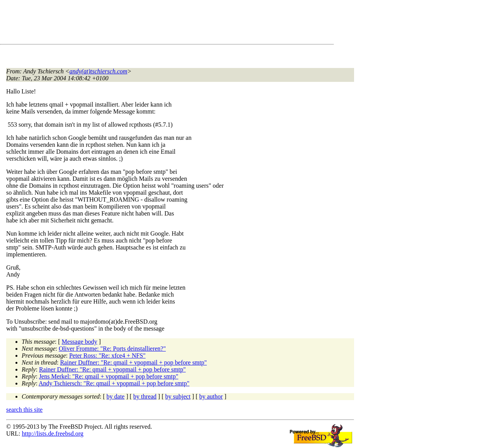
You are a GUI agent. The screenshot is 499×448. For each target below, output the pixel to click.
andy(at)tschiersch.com (99, 71)
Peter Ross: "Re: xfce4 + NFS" (107, 356)
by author (211, 396)
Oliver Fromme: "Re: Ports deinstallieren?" (112, 349)
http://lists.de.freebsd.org (52, 434)
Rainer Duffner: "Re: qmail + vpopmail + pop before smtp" (133, 362)
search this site (24, 410)
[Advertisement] (147, 24)
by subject (178, 396)
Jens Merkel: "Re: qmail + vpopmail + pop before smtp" (109, 376)
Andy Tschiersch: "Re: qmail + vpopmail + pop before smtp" (114, 383)
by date (116, 396)
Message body (80, 342)
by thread (145, 396)
